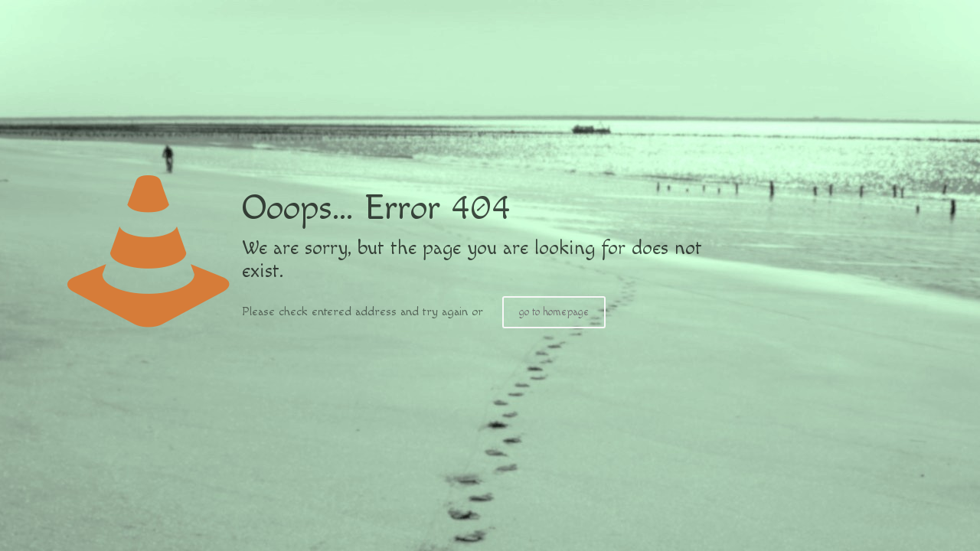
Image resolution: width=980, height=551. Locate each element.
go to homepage (554, 312)
